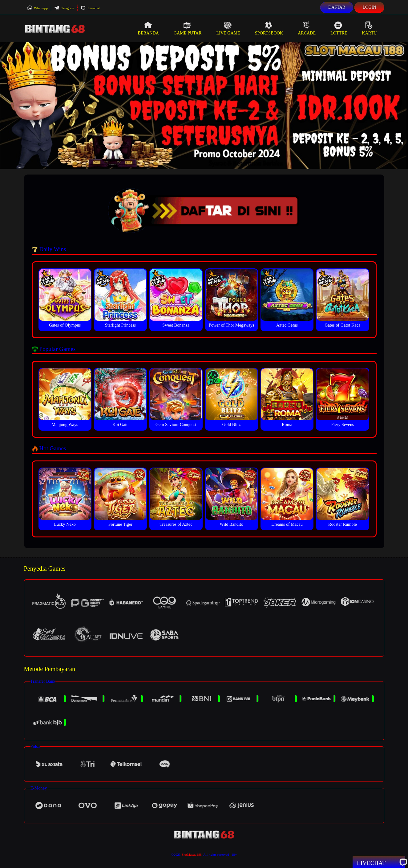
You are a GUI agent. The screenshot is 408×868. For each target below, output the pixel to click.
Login (369, 7)
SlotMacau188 (191, 854)
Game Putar (188, 28)
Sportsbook (269, 28)
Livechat (90, 8)
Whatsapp (37, 8)
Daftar (337, 7)
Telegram (64, 8)
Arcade (307, 28)
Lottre (339, 28)
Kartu (370, 28)
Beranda (148, 28)
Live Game (228, 28)
